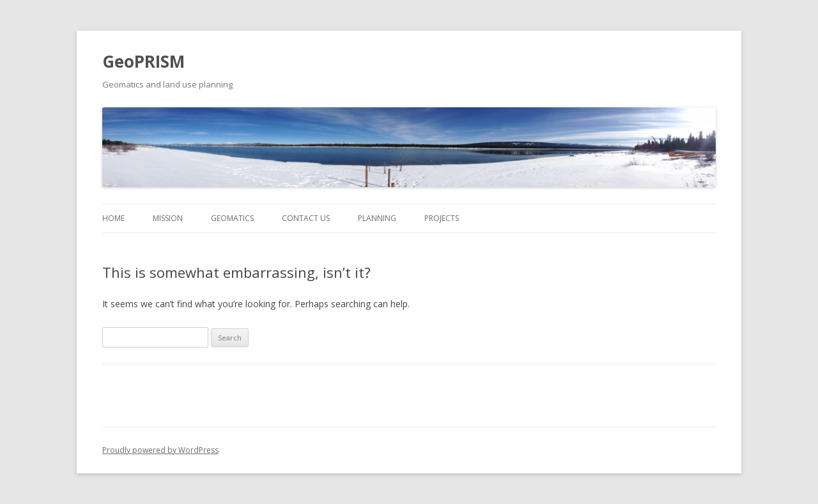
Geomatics (232, 218)
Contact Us (306, 218)
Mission (168, 218)
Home (113, 218)
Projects (442, 218)
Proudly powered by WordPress (160, 450)
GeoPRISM (143, 61)
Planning (377, 218)
